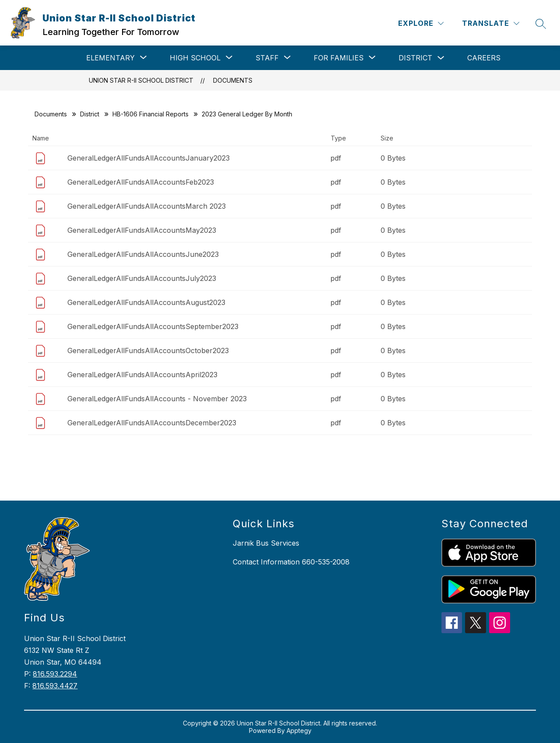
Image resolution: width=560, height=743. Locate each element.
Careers (484, 58)
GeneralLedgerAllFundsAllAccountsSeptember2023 (153, 326)
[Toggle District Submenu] (441, 58)
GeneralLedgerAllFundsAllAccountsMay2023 (142, 230)
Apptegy (299, 731)
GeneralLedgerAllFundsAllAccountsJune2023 (143, 254)
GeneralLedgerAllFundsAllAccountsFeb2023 (141, 182)
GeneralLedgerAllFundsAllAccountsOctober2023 (148, 350)
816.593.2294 (55, 674)
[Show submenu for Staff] (267, 58)
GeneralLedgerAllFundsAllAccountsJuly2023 (142, 278)
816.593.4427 (55, 686)
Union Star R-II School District (141, 80)
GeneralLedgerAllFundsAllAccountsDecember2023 (152, 423)
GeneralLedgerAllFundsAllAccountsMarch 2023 (147, 206)
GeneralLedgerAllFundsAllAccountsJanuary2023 (149, 158)
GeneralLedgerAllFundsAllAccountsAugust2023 (146, 302)
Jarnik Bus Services (266, 543)
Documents (233, 80)
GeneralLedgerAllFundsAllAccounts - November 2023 (157, 399)
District (415, 58)
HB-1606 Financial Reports (150, 114)
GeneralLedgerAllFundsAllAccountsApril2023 (142, 375)
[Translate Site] (491, 23)
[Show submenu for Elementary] (110, 58)
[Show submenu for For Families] (339, 58)
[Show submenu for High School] (195, 58)
